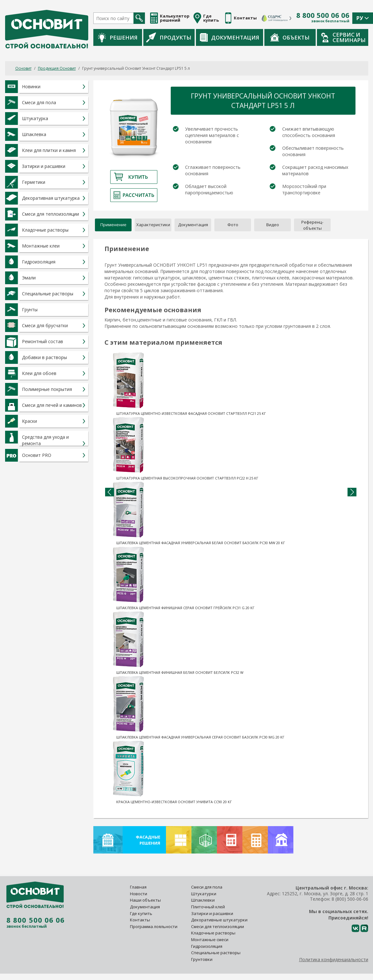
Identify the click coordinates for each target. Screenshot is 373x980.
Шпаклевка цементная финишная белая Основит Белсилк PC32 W (180, 672)
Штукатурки (204, 894)
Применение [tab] (113, 225)
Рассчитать (134, 195)
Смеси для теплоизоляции (218, 926)
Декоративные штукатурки (219, 920)
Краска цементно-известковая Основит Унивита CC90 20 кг (174, 802)
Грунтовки (202, 959)
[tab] (312, 225)
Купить (134, 177)
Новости (139, 894)
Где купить (141, 913)
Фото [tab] (233, 225)
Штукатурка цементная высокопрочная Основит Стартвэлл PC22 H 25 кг (187, 478)
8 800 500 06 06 (323, 15)
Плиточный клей (208, 907)
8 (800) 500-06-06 (350, 899)
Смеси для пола (207, 887)
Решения (118, 37)
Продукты (169, 37)
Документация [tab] (193, 225)
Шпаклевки (203, 900)
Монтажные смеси (210, 940)
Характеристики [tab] (153, 225)
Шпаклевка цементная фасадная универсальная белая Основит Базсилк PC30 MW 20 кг (201, 543)
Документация (230, 37)
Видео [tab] (273, 225)
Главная (138, 887)
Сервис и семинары (343, 37)
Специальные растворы (216, 953)
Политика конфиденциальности (334, 959)
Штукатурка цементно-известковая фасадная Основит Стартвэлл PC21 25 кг (191, 413)
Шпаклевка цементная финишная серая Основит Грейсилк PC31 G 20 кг (185, 608)
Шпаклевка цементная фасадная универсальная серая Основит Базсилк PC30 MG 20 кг (200, 737)
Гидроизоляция (207, 946)
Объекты (290, 37)
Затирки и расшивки (212, 913)
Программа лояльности (154, 926)
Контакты (140, 920)
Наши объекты (145, 900)
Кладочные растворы (213, 933)
